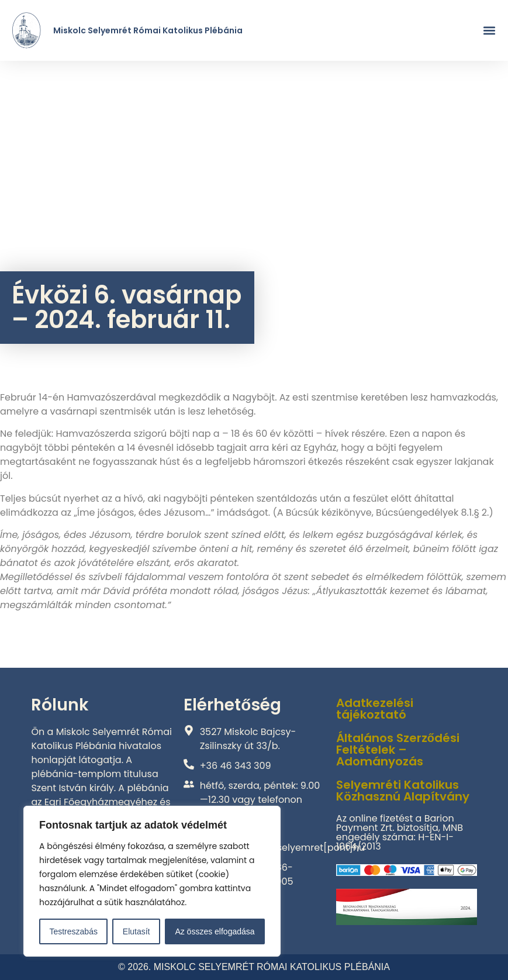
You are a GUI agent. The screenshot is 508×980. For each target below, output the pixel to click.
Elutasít (136, 931)
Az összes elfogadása (215, 931)
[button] (490, 31)
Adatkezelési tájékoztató (375, 709)
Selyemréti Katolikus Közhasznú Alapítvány (403, 791)
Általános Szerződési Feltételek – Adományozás (398, 750)
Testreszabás (73, 931)
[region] (152, 881)
